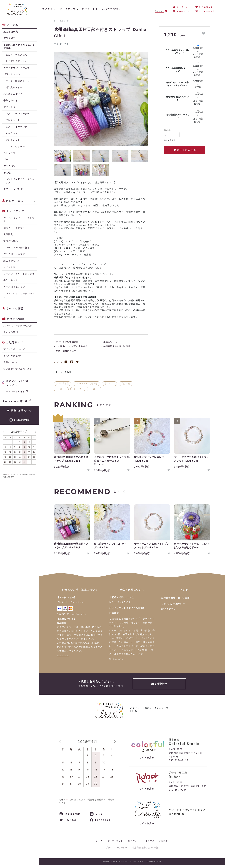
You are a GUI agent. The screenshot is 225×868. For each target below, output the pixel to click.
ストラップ (64, 21)
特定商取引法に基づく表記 (18, 369)
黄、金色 (126, 384)
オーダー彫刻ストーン (18, 81)
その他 (7, 173)
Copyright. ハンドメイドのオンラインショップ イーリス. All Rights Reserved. (132, 862)
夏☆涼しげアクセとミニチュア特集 (19, 46)
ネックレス (12, 133)
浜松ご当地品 (62, 384)
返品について (11, 362)
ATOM (172, 609)
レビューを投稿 (64, 372)
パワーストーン (12, 74)
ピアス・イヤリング (16, 127)
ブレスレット (13, 120)
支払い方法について (14, 356)
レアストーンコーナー (18, 114)
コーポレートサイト (16, 391)
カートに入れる (184, 150)
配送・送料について (14, 349)
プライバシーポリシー (173, 604)
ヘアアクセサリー (15, 146)
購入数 (167, 130)
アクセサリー (11, 107)
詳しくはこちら (77, 602)
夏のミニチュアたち (16, 55)
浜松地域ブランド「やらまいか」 (74, 182)
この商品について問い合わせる (72, 346)
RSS (164, 609)
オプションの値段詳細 (67, 342)
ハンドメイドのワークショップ (20, 181)
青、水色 (78, 389)
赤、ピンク (109, 384)
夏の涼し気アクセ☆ (16, 61)
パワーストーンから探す (86, 384)
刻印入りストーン (15, 87)
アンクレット (13, 140)
